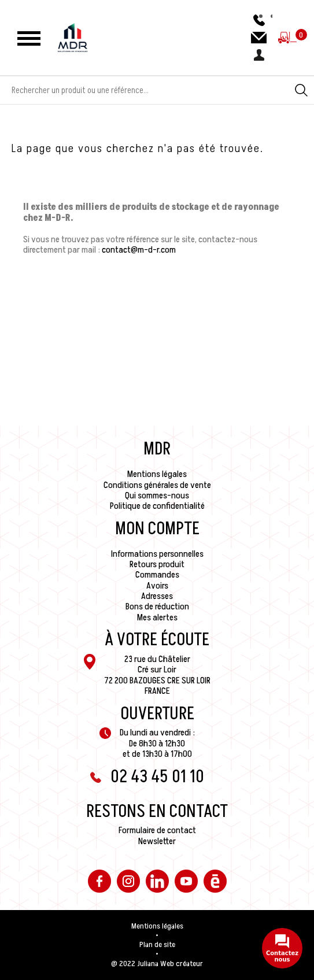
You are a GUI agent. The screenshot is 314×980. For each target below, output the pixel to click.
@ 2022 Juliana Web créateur (157, 964)
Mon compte (157, 529)
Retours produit (157, 564)
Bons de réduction (157, 607)
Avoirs (157, 586)
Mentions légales (157, 474)
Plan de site (157, 945)
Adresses (157, 596)
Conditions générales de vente (157, 485)
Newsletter (157, 841)
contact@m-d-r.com (139, 250)
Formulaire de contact (157, 830)
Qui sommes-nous (157, 495)
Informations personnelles (157, 554)
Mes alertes (157, 617)
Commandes (157, 575)
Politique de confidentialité (157, 506)
